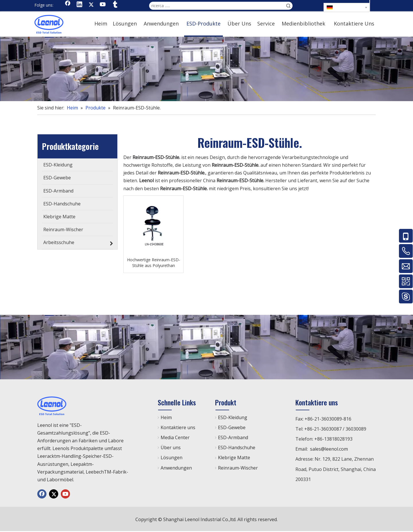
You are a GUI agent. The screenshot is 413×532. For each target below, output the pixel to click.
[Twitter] (91, 5)
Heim (166, 417)
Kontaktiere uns (178, 427)
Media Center (175, 437)
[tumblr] (115, 5)
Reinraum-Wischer (238, 468)
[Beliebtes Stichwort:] (289, 6)
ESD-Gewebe (232, 427)
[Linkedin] (79, 5)
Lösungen (172, 458)
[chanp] (206, 69)
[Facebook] (68, 5)
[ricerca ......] (217, 6)
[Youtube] (103, 5)
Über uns (171, 447)
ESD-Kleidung (233, 417)
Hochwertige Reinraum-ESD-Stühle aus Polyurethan (154, 263)
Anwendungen (176, 468)
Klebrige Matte (234, 458)
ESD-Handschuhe (237, 447)
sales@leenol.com (329, 449)
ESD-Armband (233, 437)
